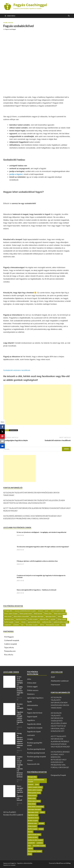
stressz (30, 760)
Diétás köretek (38, 614)
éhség (63, 625)
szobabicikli (13, 430)
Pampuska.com (10, 651)
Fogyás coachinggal (10, 29)
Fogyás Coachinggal (30, 5)
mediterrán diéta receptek (61, 622)
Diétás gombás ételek (26, 614)
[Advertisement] (37, 405)
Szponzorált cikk (33, 764)
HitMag (68, 863)
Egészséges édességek (37, 616)
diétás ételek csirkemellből (21, 616)
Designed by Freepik (58, 775)
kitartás (23, 622)
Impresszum (55, 685)
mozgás (11, 23)
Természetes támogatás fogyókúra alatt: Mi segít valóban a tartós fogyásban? (43, 547)
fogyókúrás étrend (21, 619)
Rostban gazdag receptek (37, 757)
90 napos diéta (8, 611)
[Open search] (69, 16)
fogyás (5, 23)
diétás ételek (8, 616)
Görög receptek (62, 619)
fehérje (60, 616)
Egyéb (29, 702)
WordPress (60, 863)
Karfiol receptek (9, 622)
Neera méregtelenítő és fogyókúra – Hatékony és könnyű (37, 590)
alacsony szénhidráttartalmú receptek (25, 611)
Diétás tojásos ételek (60, 614)
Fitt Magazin (9, 637)
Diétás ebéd (32, 683)
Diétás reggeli (32, 687)
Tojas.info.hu (9, 647)
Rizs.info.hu (9, 655)
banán (47, 611)
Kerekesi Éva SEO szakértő (13, 815)
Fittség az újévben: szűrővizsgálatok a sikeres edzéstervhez (37, 561)
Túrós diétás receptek (32, 625)
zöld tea (42, 625)
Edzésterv (31, 694)
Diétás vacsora (33, 690)
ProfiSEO (12, 812)
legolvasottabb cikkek (34, 622)
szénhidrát (16, 625)
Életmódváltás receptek (53, 625)
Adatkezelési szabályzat (60, 681)
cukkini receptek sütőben (57, 611)
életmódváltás (33, 705)
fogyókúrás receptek (35, 728)
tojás (22, 625)
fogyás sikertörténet (35, 713)
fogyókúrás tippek (34, 731)
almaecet (40, 611)
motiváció (31, 735)
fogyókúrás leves (9, 619)
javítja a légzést (16, 174)
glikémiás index (44, 619)
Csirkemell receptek (12, 640)
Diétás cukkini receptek (11, 614)
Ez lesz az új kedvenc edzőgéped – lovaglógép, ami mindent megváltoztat (42, 532)
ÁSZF (53, 677)
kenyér (17, 622)
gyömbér (53, 619)
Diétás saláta (48, 614)
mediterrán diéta (47, 622)
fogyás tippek (32, 716)
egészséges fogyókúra (35, 698)
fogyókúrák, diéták (34, 724)
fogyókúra (31, 720)
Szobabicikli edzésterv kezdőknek (17, 370)
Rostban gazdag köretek (36, 749)
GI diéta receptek (33, 619)
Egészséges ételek (51, 616)
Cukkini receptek (11, 644)
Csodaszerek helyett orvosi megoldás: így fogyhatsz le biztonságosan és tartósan (20, 767)
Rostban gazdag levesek (36, 753)
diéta (29, 679)
